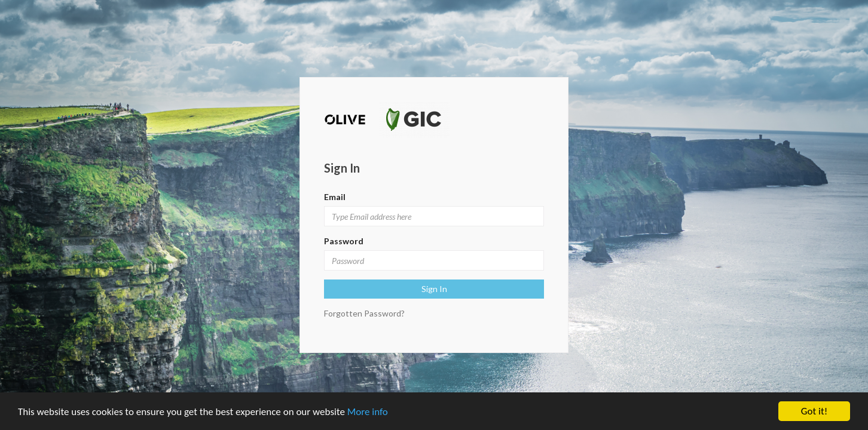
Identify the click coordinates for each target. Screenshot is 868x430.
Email (335, 197)
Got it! (814, 411)
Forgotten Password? (364, 313)
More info (368, 412)
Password (344, 241)
